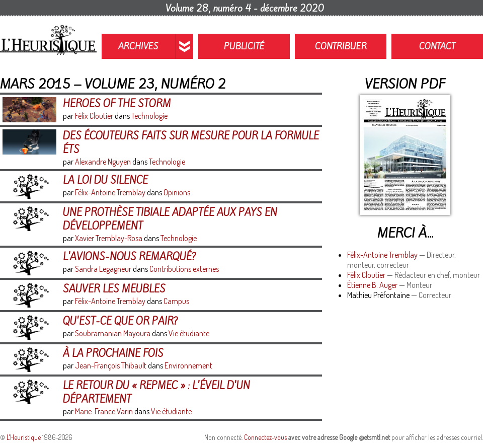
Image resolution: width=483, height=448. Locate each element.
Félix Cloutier (366, 275)
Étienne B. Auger (372, 285)
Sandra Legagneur (103, 269)
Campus (176, 301)
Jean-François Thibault (111, 365)
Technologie (149, 116)
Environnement (188, 365)
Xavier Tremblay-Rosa (109, 238)
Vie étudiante (189, 333)
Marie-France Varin (104, 411)
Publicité (244, 46)
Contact (437, 46)
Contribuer (341, 46)
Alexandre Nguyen (103, 162)
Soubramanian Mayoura (113, 333)
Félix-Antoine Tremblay (382, 255)
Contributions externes (184, 269)
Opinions (177, 192)
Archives (138, 46)
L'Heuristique (24, 437)
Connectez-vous (265, 437)
